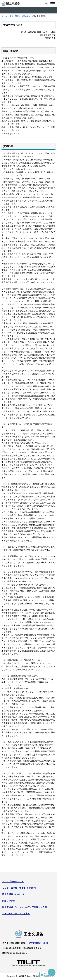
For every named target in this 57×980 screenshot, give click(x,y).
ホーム (4, 16)
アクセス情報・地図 (38, 943)
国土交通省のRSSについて (15, 894)
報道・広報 (14, 16)
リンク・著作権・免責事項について (19, 888)
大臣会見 (25, 16)
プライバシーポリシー (13, 881)
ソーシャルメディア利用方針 (16, 913)
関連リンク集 (9, 901)
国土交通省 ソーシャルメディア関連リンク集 (25, 907)
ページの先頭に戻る (48, 975)
